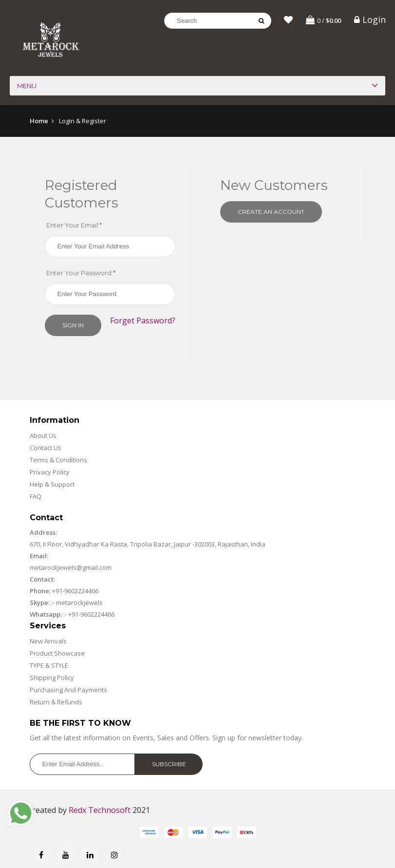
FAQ (36, 498)
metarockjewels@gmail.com (71, 569)
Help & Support (52, 486)
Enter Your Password (81, 274)
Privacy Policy (50, 473)
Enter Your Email (74, 226)
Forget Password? (143, 322)
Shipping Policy (52, 679)
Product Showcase (57, 655)
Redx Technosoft (100, 811)
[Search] (218, 21)
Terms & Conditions (58, 461)
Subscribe (169, 765)
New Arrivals (48, 642)
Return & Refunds (56, 703)
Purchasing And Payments (68, 691)
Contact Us (46, 449)
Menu (27, 87)
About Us (43, 437)
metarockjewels (79, 604)
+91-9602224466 (75, 592)
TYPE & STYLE (49, 667)
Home (39, 122)
